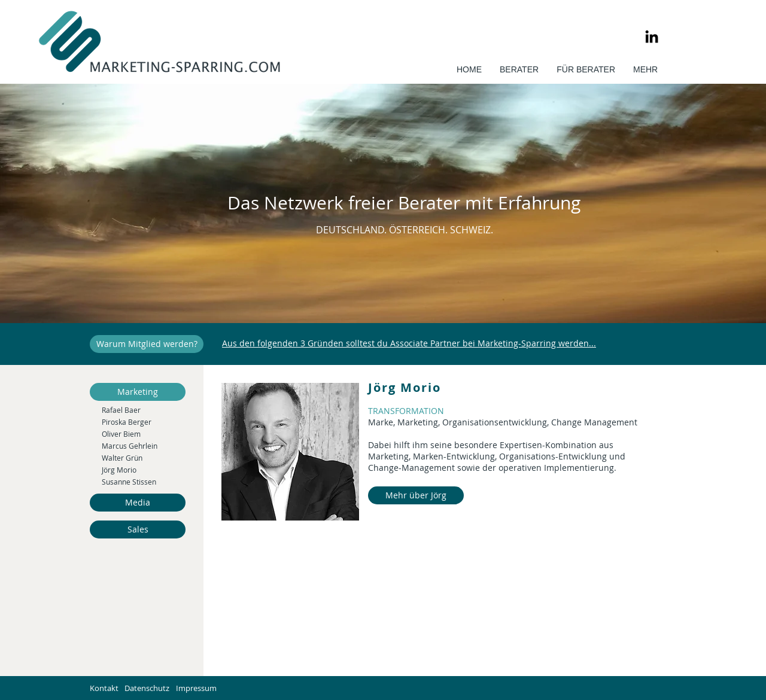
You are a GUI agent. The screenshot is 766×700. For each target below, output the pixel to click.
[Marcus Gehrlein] (144, 446)
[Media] (138, 503)
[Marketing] (138, 392)
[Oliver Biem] (144, 434)
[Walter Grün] (144, 458)
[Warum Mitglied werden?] (147, 344)
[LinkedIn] (652, 36)
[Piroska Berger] (144, 422)
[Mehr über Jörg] (416, 495)
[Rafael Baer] (144, 410)
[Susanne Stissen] (144, 482)
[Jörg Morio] (144, 470)
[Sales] (138, 529)
